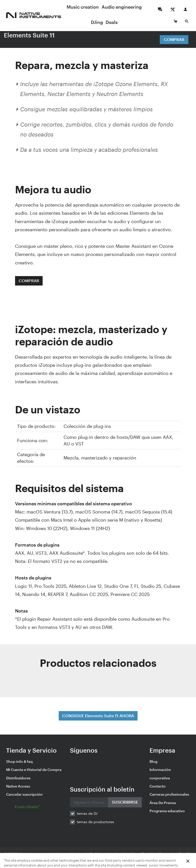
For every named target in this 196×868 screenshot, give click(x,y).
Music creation (83, 7)
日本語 (184, 854)
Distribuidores (18, 778)
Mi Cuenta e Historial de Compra (34, 770)
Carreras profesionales (169, 794)
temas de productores (95, 822)
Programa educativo (167, 811)
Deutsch (167, 854)
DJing (97, 22)
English (149, 854)
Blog (154, 761)
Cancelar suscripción (24, 794)
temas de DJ (87, 813)
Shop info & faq (19, 761)
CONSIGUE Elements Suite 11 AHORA (98, 716)
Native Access (18, 786)
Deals (112, 22)
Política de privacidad (111, 854)
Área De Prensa (163, 803)
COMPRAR (29, 281)
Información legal (71, 854)
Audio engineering (122, 7)
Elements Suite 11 (29, 35)
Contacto (158, 786)
